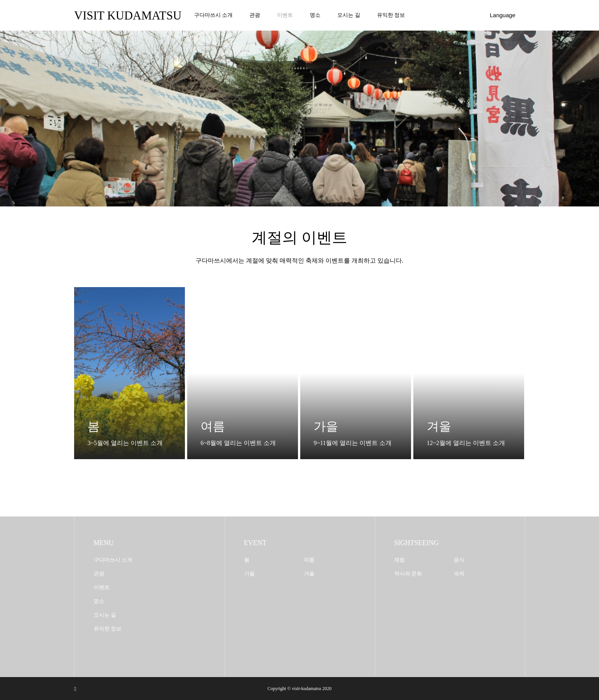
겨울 (309, 574)
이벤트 (285, 15)
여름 (309, 560)
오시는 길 (349, 15)
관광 (255, 15)
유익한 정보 (391, 15)
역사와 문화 (408, 574)
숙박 (459, 574)
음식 (459, 560)
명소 (315, 15)
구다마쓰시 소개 (214, 15)
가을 (249, 574)
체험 (400, 560)
